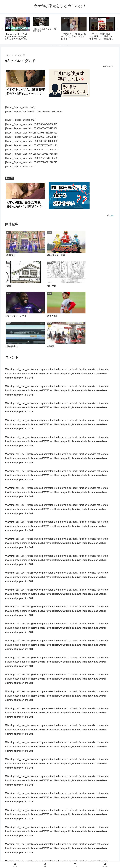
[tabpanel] (18, 29)
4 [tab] (64, 46)
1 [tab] (52, 46)
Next (118, 29)
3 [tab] (60, 46)
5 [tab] (68, 46)
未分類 (9, 178)
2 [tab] (56, 46)
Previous (2, 29)
